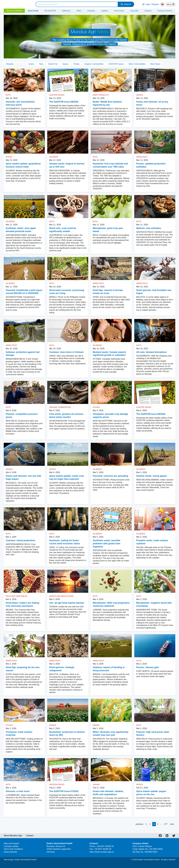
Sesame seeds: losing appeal (151, 476)
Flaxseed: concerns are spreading (110, 476)
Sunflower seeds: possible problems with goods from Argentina (107, 543)
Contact (30, 836)
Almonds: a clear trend (18, 791)
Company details (11, 846)
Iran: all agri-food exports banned (67, 603)
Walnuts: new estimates (149, 228)
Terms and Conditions (13, 849)
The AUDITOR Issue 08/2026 (151, 414)
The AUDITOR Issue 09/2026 (64, 102)
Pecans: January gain (147, 667)
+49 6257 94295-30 (105, 846)
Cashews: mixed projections (21, 540)
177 (166, 824)
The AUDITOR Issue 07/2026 (64, 791)
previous (139, 824)
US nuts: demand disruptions (151, 352)
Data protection (11, 852)
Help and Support (11, 843)
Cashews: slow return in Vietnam (66, 352)
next (172, 824)
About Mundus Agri (13, 836)
